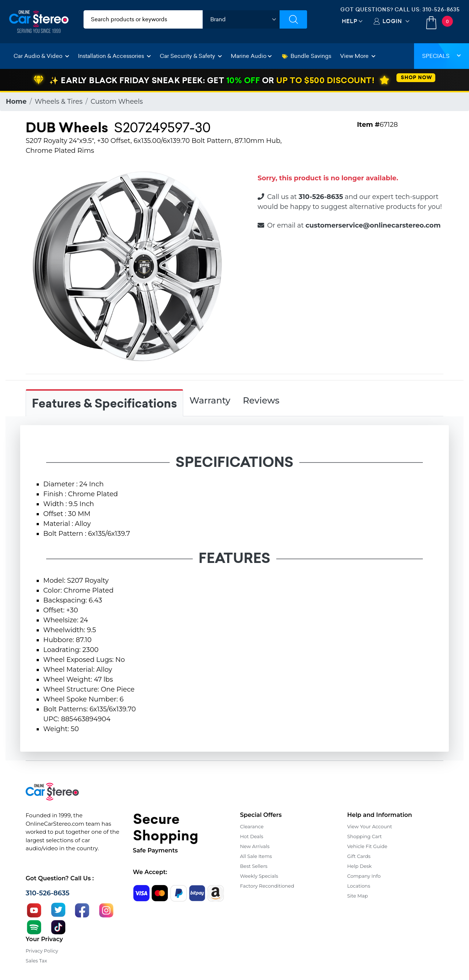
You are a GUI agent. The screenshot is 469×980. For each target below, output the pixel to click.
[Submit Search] (293, 19)
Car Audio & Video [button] (41, 56)
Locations (359, 886)
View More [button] (358, 56)
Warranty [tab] (210, 400)
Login (392, 21)
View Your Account (370, 826)
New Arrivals (255, 846)
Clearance (252, 826)
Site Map (358, 896)
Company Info (364, 876)
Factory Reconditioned (267, 886)
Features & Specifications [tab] (104, 404)
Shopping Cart (365, 836)
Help (350, 21)
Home (16, 102)
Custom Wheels (117, 102)
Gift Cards (359, 856)
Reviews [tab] (261, 400)
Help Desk (360, 866)
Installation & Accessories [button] (115, 56)
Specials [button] (442, 56)
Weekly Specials (259, 876)
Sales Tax (36, 961)
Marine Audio (251, 56)
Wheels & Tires (59, 102)
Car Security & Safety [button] (191, 56)
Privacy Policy (42, 951)
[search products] (143, 19)
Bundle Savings (307, 56)
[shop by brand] (241, 19)
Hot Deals (252, 836)
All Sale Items (256, 856)
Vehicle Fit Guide (368, 846)
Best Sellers (254, 866)
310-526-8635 (441, 10)
